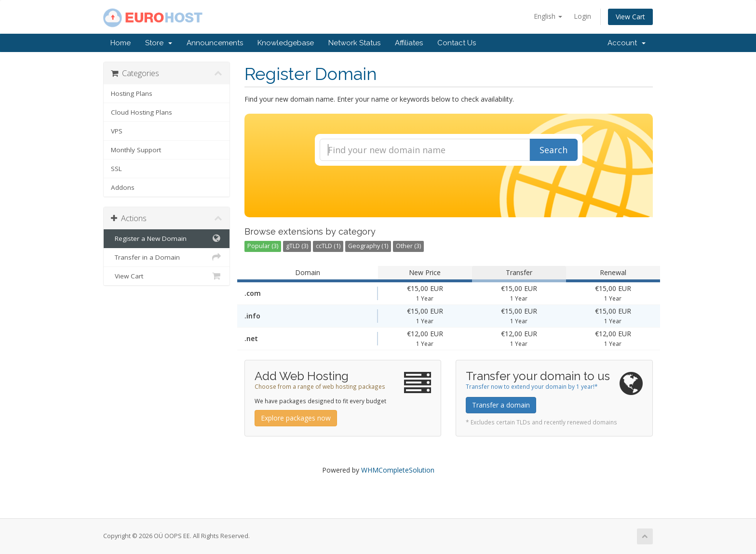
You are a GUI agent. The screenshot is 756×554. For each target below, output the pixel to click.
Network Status (354, 43)
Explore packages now (296, 418)
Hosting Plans (132, 93)
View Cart (630, 17)
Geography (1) (368, 246)
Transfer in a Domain (167, 257)
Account (627, 43)
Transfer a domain (501, 405)
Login (582, 16)
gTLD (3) (297, 246)
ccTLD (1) (328, 246)
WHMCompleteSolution (398, 470)
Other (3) (408, 246)
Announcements (215, 43)
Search (553, 150)
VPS (117, 131)
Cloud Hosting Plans (142, 112)
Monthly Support (136, 150)
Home (121, 43)
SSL (116, 169)
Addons (123, 187)
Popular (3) (263, 246)
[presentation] (448, 192)
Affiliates (409, 43)
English (548, 16)
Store (159, 43)
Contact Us (457, 43)
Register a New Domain (167, 238)
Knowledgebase (286, 43)
